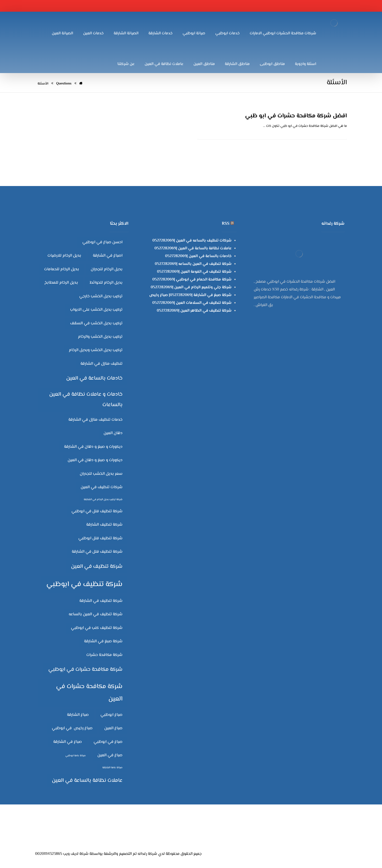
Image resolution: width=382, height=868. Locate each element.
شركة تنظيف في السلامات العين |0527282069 (192, 303)
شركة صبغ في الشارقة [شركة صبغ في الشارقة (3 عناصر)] (103, 641)
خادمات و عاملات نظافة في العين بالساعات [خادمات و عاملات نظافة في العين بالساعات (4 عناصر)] (86, 400)
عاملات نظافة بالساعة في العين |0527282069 (193, 248)
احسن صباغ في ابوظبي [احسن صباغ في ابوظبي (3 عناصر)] (102, 242)
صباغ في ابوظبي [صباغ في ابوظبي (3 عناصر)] (108, 742)
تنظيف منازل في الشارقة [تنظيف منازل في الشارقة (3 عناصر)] (101, 364)
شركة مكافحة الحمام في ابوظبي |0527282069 (192, 280)
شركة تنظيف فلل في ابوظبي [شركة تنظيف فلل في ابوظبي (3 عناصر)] (97, 511)
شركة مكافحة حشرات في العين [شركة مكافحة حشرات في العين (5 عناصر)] (89, 693)
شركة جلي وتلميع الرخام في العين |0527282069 (191, 287)
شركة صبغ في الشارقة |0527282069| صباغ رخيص (191, 295)
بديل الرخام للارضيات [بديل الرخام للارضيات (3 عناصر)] (64, 256)
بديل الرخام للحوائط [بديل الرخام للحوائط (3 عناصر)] (106, 283)
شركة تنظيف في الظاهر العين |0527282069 (194, 311)
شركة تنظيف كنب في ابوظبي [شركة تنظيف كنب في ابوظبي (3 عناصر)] (97, 628)
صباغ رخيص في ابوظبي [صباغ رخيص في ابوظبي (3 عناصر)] (72, 728)
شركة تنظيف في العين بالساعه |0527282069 (193, 264)
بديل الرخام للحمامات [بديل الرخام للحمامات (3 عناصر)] (62, 269)
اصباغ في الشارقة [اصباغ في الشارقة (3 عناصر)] (108, 256)
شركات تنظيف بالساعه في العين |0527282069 (192, 241)
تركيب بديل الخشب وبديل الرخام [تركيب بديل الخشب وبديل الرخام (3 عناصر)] (96, 350)
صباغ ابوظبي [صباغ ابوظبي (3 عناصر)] (111, 715)
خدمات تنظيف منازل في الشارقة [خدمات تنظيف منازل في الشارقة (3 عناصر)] (95, 420)
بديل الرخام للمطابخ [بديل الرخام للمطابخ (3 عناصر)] (61, 283)
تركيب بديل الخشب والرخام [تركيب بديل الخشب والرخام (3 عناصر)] (100, 337)
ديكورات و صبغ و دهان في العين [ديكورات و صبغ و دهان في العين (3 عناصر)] (95, 460)
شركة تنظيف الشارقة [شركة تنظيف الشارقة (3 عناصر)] (104, 525)
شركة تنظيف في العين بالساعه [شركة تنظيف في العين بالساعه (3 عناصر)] (96, 614)
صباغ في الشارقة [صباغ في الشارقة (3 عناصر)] (67, 742)
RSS (226, 224)
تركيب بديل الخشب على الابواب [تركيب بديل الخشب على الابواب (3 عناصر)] (96, 310)
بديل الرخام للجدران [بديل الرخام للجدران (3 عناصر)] (107, 269)
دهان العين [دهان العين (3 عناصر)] (113, 433)
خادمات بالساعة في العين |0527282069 (198, 256)
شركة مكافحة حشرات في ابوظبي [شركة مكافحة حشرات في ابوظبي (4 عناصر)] (85, 670)
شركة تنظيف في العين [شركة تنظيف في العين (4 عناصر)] (97, 567)
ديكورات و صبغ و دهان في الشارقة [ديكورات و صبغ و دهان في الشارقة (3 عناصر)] (93, 447)
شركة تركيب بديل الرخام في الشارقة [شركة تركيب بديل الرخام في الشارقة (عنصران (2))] (103, 499)
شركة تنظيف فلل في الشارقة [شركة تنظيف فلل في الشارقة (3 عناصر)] (97, 552)
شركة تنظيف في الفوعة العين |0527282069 (194, 272)
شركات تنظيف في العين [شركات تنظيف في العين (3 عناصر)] (102, 487)
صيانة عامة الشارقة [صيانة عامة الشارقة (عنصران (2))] (112, 768)
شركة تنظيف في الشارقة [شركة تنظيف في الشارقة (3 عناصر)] (101, 601)
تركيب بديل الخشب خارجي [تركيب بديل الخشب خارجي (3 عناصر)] (101, 296)
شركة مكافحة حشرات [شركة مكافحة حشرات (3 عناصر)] (104, 655)
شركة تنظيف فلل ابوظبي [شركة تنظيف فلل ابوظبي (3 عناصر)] (100, 538)
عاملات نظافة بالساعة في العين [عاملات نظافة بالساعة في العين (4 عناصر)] (87, 781)
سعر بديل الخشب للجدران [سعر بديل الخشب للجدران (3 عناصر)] (101, 474)
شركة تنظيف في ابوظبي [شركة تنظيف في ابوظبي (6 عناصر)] (84, 584)
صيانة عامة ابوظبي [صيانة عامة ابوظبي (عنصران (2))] (75, 756)
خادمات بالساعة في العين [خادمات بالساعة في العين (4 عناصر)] (94, 378)
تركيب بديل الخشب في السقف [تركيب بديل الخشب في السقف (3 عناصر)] (96, 323)
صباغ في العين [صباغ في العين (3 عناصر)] (110, 755)
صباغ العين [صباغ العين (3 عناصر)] (113, 728)
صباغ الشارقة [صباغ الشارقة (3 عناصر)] (78, 715)
